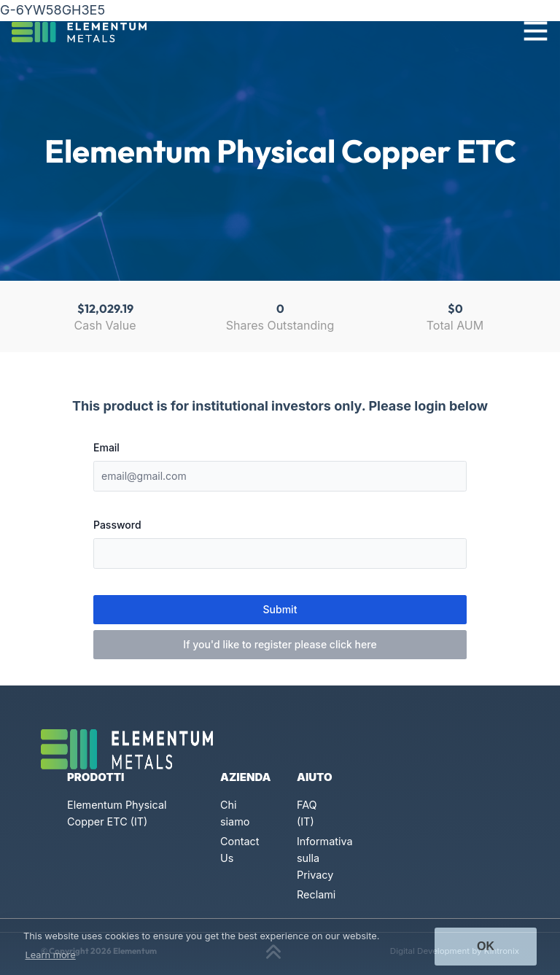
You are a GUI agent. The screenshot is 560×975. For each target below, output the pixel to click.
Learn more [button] (51, 955)
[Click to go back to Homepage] (85, 31)
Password (117, 525)
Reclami (316, 894)
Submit (280, 609)
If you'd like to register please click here (280, 644)
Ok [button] (486, 946)
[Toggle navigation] (536, 31)
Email (106, 447)
